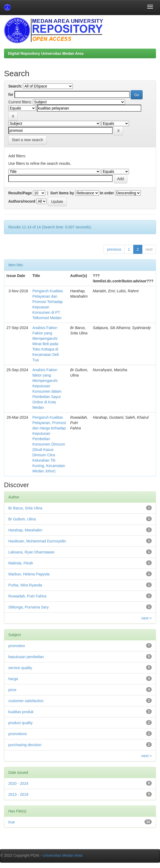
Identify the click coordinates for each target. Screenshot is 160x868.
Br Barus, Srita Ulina (25, 508)
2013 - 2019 (18, 794)
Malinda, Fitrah (21, 563)
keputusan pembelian (26, 657)
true (12, 822)
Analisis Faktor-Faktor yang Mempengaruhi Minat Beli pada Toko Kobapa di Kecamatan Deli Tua (46, 344)
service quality (20, 668)
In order (107, 193)
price (12, 690)
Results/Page (20, 193)
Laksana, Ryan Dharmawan (31, 552)
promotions (18, 734)
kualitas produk (21, 712)
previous (114, 249)
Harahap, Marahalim (25, 530)
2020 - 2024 (18, 783)
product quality (20, 723)
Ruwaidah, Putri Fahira (27, 596)
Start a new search (27, 140)
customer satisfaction (26, 701)
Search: (15, 86)
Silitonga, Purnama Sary (28, 607)
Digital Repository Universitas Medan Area (46, 53)
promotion (17, 646)
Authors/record (22, 201)
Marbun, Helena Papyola (29, 574)
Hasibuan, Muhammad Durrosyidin (37, 541)
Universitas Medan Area (62, 855)
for (11, 94)
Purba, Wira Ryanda (25, 585)
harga (13, 679)
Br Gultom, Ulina (22, 519)
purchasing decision (25, 745)
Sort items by (62, 193)
